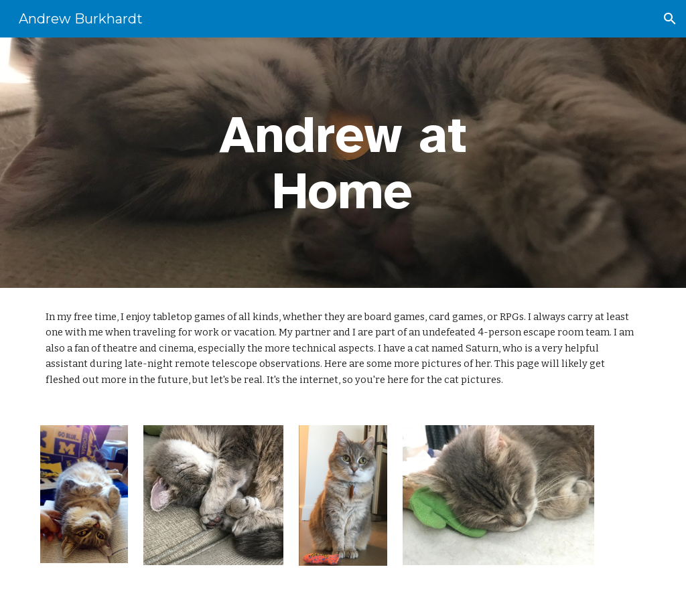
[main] (343, 163)
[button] (670, 19)
